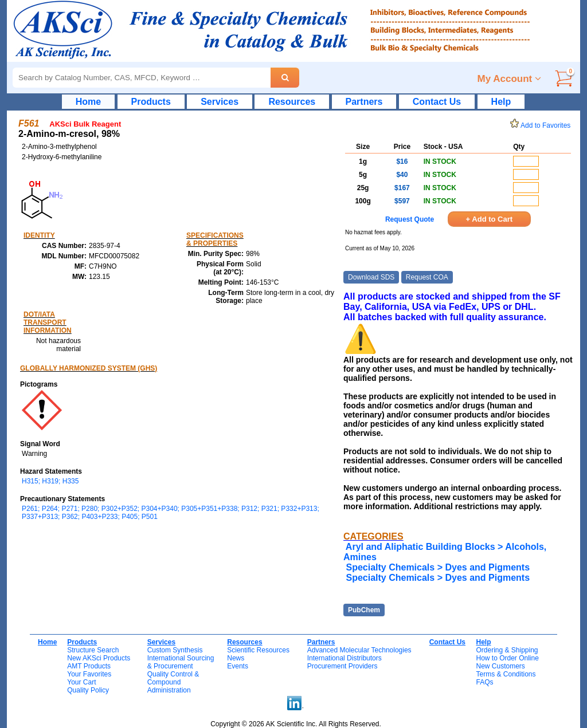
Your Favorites (89, 674)
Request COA (427, 277)
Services (220, 102)
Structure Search (93, 650)
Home (88, 102)
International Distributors (345, 658)
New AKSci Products (99, 658)
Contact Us (437, 102)
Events (238, 666)
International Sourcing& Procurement (181, 662)
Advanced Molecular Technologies (359, 650)
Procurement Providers (343, 666)
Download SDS (371, 277)
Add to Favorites (542, 125)
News (236, 658)
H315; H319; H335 (50, 481)
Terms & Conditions (506, 674)
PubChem (364, 610)
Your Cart (81, 682)
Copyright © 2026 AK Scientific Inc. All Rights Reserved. (296, 724)
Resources (292, 102)
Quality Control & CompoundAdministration (173, 682)
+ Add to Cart (490, 219)
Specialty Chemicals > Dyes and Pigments (438, 567)
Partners (364, 102)
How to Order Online (507, 658)
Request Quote (410, 219)
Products (151, 102)
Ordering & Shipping (507, 650)
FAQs (484, 682)
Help (501, 102)
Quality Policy (88, 690)
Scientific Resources (258, 650)
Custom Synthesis (175, 650)
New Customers (500, 666)
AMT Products (89, 666)
